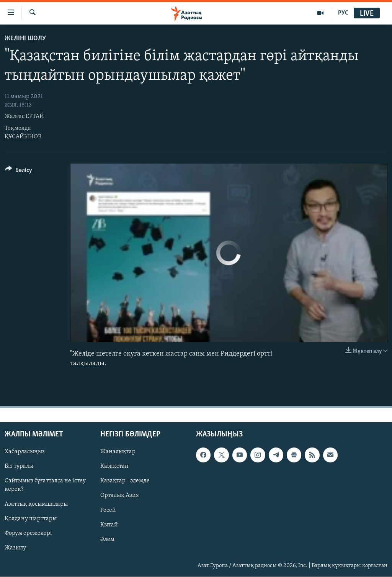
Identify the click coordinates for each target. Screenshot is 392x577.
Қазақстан (114, 467)
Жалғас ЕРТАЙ (24, 116)
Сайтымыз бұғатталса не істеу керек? (45, 485)
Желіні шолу (25, 39)
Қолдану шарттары (31, 519)
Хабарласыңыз (25, 452)
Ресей (108, 510)
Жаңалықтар (118, 452)
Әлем (107, 539)
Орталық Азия (120, 496)
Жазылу (15, 548)
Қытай (109, 525)
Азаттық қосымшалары (36, 504)
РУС (343, 13)
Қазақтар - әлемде (125, 481)
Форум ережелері (28, 533)
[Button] (19, 171)
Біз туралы (19, 467)
